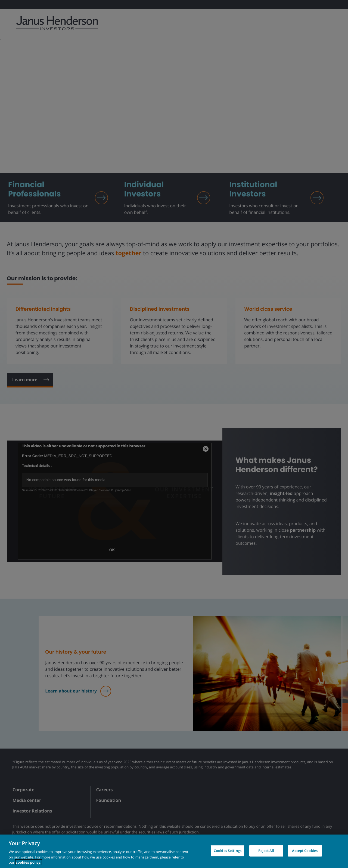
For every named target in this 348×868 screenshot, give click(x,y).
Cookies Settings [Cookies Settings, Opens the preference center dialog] (228, 851)
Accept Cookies (305, 851)
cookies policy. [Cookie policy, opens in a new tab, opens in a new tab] (29, 862)
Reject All (266, 851)
